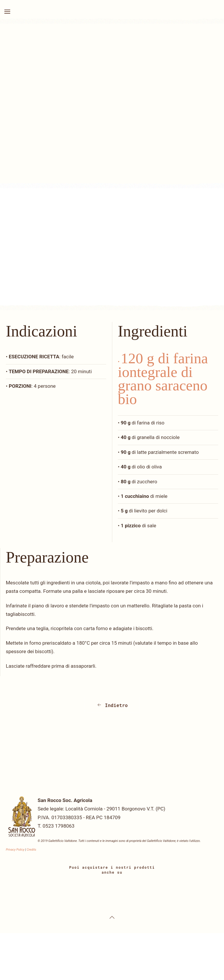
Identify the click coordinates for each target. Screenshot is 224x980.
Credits (31, 850)
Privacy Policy (15, 850)
